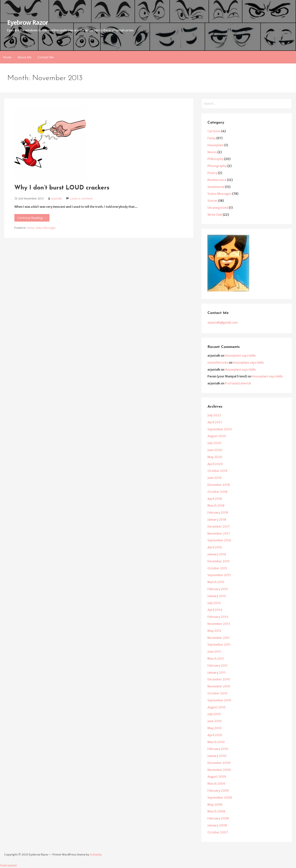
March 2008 (216, 811)
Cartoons (214, 131)
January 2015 (217, 596)
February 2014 (218, 617)
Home (7, 57)
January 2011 (217, 672)
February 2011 (217, 665)
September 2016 (219, 540)
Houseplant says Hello (240, 356)
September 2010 (219, 700)
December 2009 (219, 763)
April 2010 (215, 735)
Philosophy (215, 159)
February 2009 (218, 791)
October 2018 (217, 492)
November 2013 (219, 624)
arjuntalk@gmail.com (223, 322)
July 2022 (214, 415)
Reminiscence (217, 180)
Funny (30, 228)
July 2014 (214, 603)
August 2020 (217, 436)
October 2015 (217, 568)
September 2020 (220, 429)
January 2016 (217, 554)
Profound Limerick (238, 383)
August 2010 (217, 707)
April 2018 (215, 499)
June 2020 (215, 450)
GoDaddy (96, 855)
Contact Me (46, 57)
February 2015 (218, 589)
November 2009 (219, 770)
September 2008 (220, 798)
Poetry (212, 173)
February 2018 (218, 512)
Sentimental (216, 187)
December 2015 (219, 561)
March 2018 (216, 505)
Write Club (215, 215)
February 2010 (218, 749)
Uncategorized (218, 208)
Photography (217, 166)
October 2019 (217, 471)
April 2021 (215, 422)
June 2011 (214, 652)
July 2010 (214, 714)
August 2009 (217, 777)
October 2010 (217, 693)
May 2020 (215, 457)
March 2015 (216, 582)
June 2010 (215, 721)
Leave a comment (81, 198)
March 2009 (216, 784)
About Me (25, 57)
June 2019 (214, 478)
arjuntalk (57, 198)
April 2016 (215, 547)
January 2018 (217, 519)
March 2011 (216, 659)
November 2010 (219, 686)
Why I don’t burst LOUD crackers (62, 188)
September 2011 (219, 645)
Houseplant (216, 145)
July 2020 (214, 443)
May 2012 (214, 631)
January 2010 (217, 756)
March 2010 (216, 742)
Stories (213, 201)
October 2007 (218, 832)
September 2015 (219, 575)
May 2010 (215, 728)
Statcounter (9, 865)
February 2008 (218, 818)
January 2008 (217, 825)
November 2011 (219, 638)
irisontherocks (218, 363)
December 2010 (219, 679)
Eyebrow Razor (28, 22)
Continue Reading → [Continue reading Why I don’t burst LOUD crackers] (32, 218)
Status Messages (46, 228)
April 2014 (215, 610)
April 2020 (215, 464)
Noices (212, 152)
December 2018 (219, 485)
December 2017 (219, 526)
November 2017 (219, 533)
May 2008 (215, 805)
